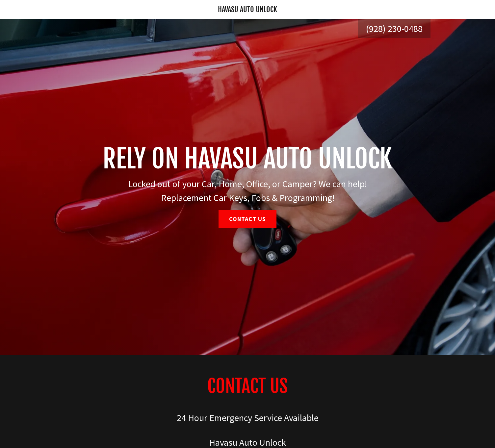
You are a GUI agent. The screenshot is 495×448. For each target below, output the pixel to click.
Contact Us (247, 219)
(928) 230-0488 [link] (394, 29)
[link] (248, 10)
